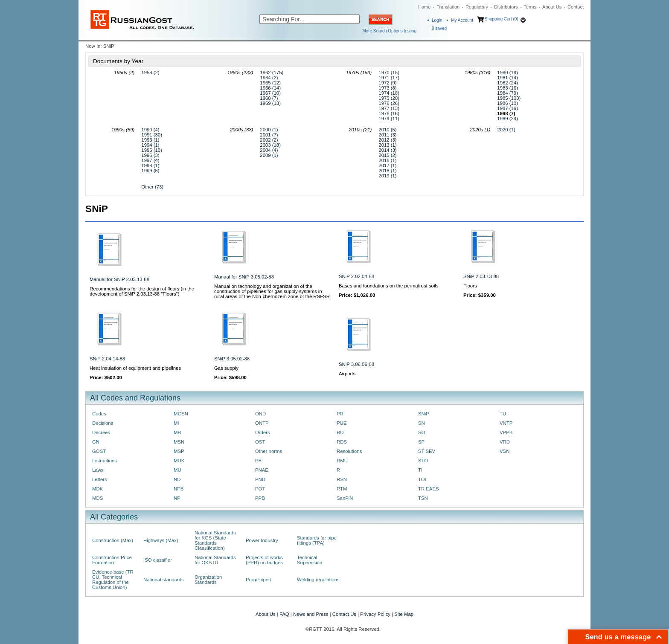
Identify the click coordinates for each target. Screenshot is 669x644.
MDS (97, 498)
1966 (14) (270, 88)
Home (424, 7)
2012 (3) (387, 140)
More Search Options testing (389, 31)
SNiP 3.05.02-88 (232, 359)
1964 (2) (269, 78)
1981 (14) (508, 78)
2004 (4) (269, 150)
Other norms (269, 451)
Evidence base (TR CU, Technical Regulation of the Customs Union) (113, 580)
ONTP (262, 423)
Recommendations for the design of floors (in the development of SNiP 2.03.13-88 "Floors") (142, 291)
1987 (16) (508, 108)
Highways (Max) (161, 540)
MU (177, 470)
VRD (505, 442)
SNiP (424, 414)
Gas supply (226, 368)
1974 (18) (389, 93)
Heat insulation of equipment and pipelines (135, 368)
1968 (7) (269, 98)
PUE (342, 423)
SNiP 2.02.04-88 (356, 276)
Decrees (101, 432)
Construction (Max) (113, 540)
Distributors (506, 7)
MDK (97, 489)
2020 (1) (506, 130)
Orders (263, 432)
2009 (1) (269, 155)
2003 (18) (270, 145)
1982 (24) (508, 83)
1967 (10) (270, 93)
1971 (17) (389, 78)
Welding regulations (318, 580)
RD (340, 432)
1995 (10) (152, 150)
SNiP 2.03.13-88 (481, 276)
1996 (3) (150, 155)
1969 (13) (270, 103)
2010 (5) (387, 130)
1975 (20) (389, 98)
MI (176, 423)
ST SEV (427, 451)
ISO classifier (158, 560)
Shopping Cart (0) (502, 19)
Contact (576, 7)
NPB (179, 489)
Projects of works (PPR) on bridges (264, 560)
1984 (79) (508, 93)
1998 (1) (150, 165)
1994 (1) (150, 145)
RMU (342, 461)
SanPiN (345, 498)
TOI (422, 479)
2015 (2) (387, 155)
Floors (470, 286)
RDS (342, 442)
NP (177, 498)
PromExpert (259, 580)
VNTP (506, 423)
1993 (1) (150, 140)
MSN (179, 442)
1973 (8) (387, 88)
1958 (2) (150, 73)
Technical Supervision (310, 560)
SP (421, 442)
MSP (179, 451)
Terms (530, 7)
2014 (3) (387, 150)
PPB (260, 498)
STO (423, 461)
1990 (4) (150, 130)
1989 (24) (508, 119)
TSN (423, 498)
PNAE (262, 470)
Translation (448, 7)
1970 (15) (389, 73)
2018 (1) (387, 171)
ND (177, 479)
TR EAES (429, 489)
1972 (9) (387, 83)
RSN (342, 479)
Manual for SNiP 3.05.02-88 (244, 277)
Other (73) (152, 187)
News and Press (311, 614)
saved (439, 28)
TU (503, 414)
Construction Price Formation (112, 560)
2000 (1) (269, 130)
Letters (100, 479)
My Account (462, 20)
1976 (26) (389, 103)
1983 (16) (508, 88)
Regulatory (477, 7)
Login (437, 20)
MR (177, 432)
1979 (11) (389, 119)
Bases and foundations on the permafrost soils (389, 286)
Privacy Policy (375, 614)
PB (258, 461)
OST (260, 442)
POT (260, 489)
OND (260, 414)
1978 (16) (389, 113)
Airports (347, 374)
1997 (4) (150, 160)
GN (96, 442)
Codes (99, 414)
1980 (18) (508, 73)
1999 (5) (150, 171)
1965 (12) (270, 83)
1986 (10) (508, 103)
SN (422, 423)
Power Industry (262, 540)
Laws (98, 470)
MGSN (181, 414)
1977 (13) (389, 108)
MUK (179, 461)
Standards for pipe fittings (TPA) (317, 540)
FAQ (284, 614)
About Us (552, 7)
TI (420, 470)
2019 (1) (387, 176)
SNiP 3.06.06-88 (356, 364)
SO (422, 432)
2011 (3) (387, 135)
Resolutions (349, 451)
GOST (99, 451)
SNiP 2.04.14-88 (107, 359)
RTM (342, 489)
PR (340, 414)
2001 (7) (269, 135)
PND (260, 479)
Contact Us (344, 614)
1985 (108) (509, 98)
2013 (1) (387, 145)
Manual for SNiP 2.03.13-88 (119, 279)
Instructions (105, 461)
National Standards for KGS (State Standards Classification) (215, 540)
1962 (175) (272, 73)
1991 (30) (152, 135)
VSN (505, 451)
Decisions (103, 423)
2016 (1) (387, 160)
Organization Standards (208, 580)
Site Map (404, 614)
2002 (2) (269, 140)
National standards (164, 580)
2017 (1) (387, 165)
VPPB (506, 432)
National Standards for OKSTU (215, 560)
